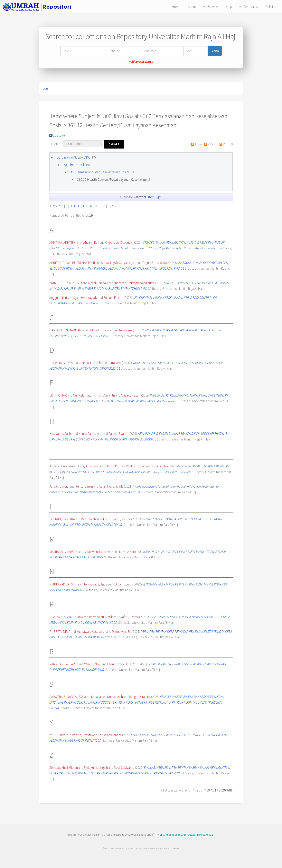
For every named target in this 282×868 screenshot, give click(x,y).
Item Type (155, 197)
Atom (198, 144)
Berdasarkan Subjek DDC (73, 157)
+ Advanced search (141, 62)
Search (215, 51)
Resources (251, 7)
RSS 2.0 (228, 144)
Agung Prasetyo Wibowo (166, 848)
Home (176, 7)
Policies (271, 7)
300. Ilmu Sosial (74, 165)
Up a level (59, 135)
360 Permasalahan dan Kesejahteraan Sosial (100, 172)
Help (229, 7)
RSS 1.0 (212, 144)
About (192, 7)
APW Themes (135, 848)
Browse (213, 7)
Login (46, 88)
